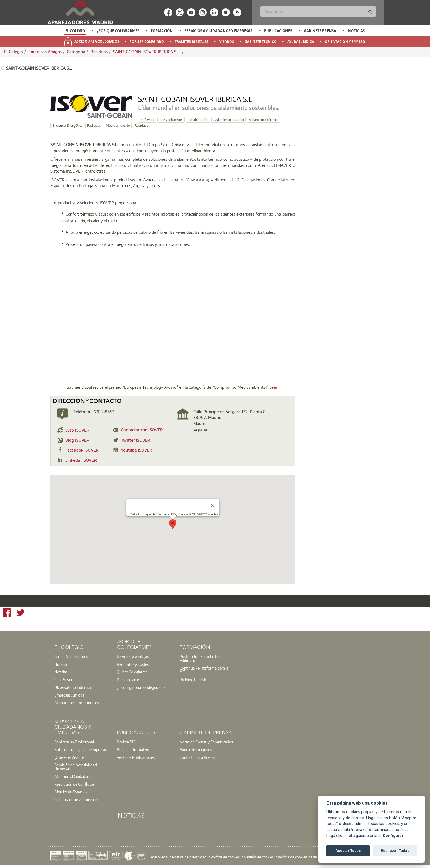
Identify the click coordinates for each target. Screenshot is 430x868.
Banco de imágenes (196, 749)
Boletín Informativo (133, 749)
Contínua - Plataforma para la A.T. (204, 670)
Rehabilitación (198, 120)
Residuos (99, 52)
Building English (193, 680)
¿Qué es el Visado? (69, 757)
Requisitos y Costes (133, 664)
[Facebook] (7, 613)
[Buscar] (318, 12)
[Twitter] (21, 613)
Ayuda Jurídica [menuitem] (301, 42)
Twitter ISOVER (136, 440)
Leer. (274, 387)
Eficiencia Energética (67, 126)
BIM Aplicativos (171, 120)
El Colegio (75, 31)
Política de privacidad (189, 857)
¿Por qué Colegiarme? (118, 31)
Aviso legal (159, 857)
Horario (61, 664)
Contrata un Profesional (74, 742)
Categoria (76, 52)
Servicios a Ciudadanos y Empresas (218, 31)
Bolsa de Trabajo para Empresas (80, 749)
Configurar (393, 836)
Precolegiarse (128, 680)
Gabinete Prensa (320, 31)
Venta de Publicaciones (136, 757)
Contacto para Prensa (197, 757)
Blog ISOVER (77, 440)
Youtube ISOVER (137, 450)
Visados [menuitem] (227, 42)
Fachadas (94, 126)
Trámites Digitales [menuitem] (192, 42)
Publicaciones (278, 31)
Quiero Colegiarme (132, 672)
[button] (173, 524)
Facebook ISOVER (82, 450)
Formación (162, 31)
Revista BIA (126, 742)
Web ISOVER (77, 430)
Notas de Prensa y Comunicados (206, 742)
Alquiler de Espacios (71, 792)
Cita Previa (63, 680)
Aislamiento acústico (229, 120)
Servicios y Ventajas (133, 656)
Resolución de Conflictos (74, 784)
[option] (75, 31)
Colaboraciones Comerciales (77, 799)
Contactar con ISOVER (142, 430)
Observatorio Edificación (74, 687)
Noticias (356, 31)
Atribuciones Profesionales (77, 703)
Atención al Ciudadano (73, 776)
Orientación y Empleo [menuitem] (345, 42)
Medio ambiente (118, 126)
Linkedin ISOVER (81, 460)
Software (148, 120)
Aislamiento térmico (264, 120)
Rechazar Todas (395, 851)
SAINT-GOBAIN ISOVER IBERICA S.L (147, 52)
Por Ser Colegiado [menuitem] (147, 42)
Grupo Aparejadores (71, 656)
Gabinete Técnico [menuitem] (261, 42)
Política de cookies (225, 857)
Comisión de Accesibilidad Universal (76, 767)
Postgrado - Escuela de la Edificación (200, 658)
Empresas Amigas (45, 52)
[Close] (213, 506)
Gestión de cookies (259, 857)
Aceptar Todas (348, 851)
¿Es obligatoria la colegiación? (141, 687)
